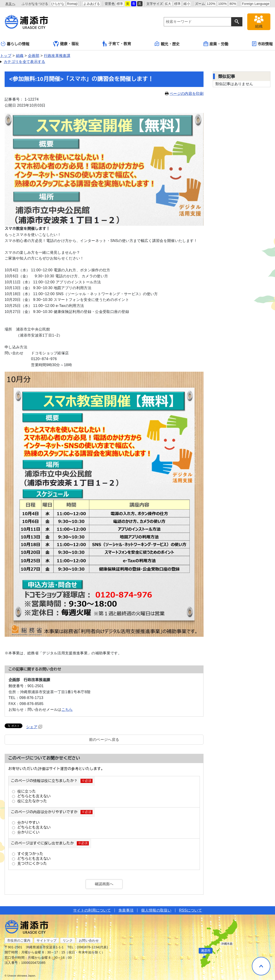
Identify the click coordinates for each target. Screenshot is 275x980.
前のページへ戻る (104, 740)
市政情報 (262, 44)
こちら (67, 709)
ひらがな (58, 4)
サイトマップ (46, 940)
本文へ (10, 4)
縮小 (187, 4)
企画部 (34, 56)
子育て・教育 (117, 44)
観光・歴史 (167, 44)
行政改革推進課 (57, 56)
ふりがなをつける (35, 4)
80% (233, 4)
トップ (6, 56)
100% (222, 4)
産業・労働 (216, 44)
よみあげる (92, 4)
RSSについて (190, 910)
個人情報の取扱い (156, 910)
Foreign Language (256, 4)
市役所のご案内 (19, 940)
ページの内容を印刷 (184, 94)
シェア (34, 727)
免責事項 (126, 910)
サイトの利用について (92, 910)
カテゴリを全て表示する (25, 62)
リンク (68, 940)
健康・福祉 (66, 44)
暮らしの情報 (15, 44)
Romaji (72, 4)
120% (211, 4)
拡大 (168, 4)
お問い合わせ (89, 940)
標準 (120, 4)
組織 (20, 56)
